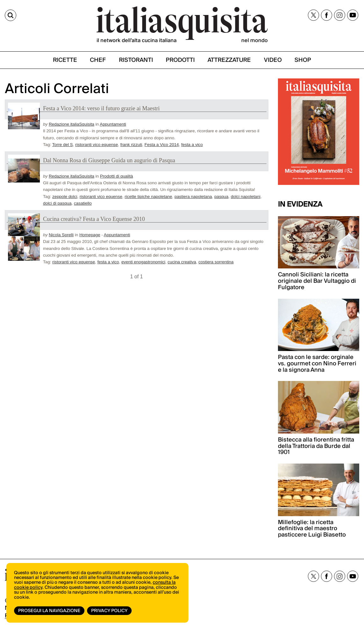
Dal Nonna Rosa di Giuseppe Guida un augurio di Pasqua (109, 160)
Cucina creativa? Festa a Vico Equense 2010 (94, 219)
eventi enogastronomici (143, 262)
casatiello (83, 203)
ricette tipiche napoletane (148, 197)
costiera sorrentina (216, 262)
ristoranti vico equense (97, 145)
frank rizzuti (131, 145)
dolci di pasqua (57, 203)
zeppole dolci (65, 197)
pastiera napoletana (193, 197)
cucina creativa (182, 262)
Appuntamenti (113, 124)
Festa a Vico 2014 (162, 145)
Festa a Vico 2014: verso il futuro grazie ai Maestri (101, 108)
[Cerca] (11, 15)
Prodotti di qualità (116, 176)
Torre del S (63, 145)
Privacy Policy (109, 611)
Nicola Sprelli (61, 235)
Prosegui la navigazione (49, 611)
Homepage (90, 235)
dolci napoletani (246, 197)
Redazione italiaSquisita (72, 124)
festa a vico (192, 145)
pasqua (222, 197)
